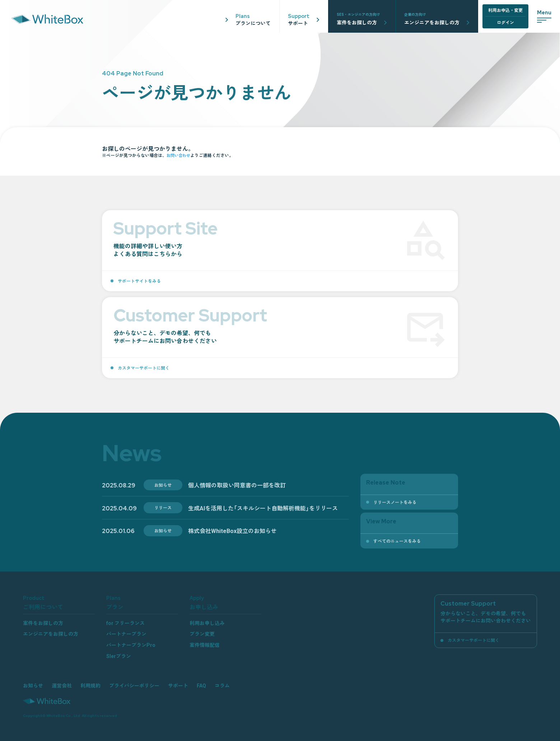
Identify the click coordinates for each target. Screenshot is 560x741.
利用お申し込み (207, 623)
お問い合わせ (179, 155)
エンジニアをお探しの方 (51, 634)
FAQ (201, 685)
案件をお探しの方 (43, 623)
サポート (178, 685)
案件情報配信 (205, 645)
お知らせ (33, 685)
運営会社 (62, 685)
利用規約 (90, 685)
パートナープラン (126, 634)
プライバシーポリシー (134, 685)
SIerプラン (119, 656)
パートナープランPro (131, 645)
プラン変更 (202, 634)
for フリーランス (125, 623)
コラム (222, 685)
